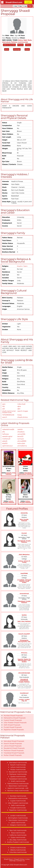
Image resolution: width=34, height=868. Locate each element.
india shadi (21, 404)
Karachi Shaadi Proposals (13, 744)
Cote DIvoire (26, 661)
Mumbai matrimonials (18, 796)
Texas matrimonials (18, 833)
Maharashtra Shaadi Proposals (15, 718)
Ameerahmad (24, 594)
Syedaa (24, 615)
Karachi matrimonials (18, 765)
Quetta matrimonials (18, 777)
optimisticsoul (7, 446)
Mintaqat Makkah (25, 581)
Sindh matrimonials (18, 781)
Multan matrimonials (18, 770)
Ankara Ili (27, 561)
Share (27, 49)
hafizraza (5, 434)
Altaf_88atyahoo (24, 555)
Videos (28, 45)
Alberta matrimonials (18, 850)
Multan (28, 501)
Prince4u (24, 653)
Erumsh (24, 533)
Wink (7, 49)
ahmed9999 (22, 441)
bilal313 (5, 443)
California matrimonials (18, 835)
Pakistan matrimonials (19, 42)
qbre (19, 406)
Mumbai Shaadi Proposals (13, 716)
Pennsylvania (22, 642)
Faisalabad (21, 601)
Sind (14, 473)
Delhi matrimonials (18, 805)
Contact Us (21, 861)
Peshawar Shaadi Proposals (14, 751)
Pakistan (9, 474)
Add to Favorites (9, 45)
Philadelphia (24, 640)
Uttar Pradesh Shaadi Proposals (15, 723)
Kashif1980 (24, 573)
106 (3, 406)
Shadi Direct (8, 859)
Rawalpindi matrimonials (18, 772)
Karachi (9, 473)
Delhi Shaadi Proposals (12, 725)
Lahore (11, 501)
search (5, 417)
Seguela (20, 659)
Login (28, 2)
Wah (21, 519)
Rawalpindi (21, 541)
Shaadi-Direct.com (14, 2)
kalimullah (21, 443)
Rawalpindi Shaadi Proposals (14, 748)
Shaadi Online (19, 859)
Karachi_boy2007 (24, 634)
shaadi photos (23, 417)
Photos (20, 45)
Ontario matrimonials (18, 848)
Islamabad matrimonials (18, 763)
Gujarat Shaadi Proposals (13, 720)
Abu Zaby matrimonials (18, 840)
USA (29, 642)
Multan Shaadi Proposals (13, 755)
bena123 (20, 436)
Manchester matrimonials (18, 820)
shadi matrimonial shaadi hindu (9, 412)
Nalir (19, 621)
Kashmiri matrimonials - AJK (18, 788)
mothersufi (6, 439)
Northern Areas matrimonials (18, 791)
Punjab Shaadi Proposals (13, 727)
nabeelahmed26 (8, 429)
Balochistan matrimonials (18, 786)
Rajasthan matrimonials (18, 810)
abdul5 (5, 441)
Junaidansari (24, 693)
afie (4, 432)
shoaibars (21, 432)
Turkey (24, 562)
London (21, 700)
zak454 (20, 429)
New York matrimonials (18, 830)
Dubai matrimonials (18, 837)
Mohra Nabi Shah (25, 40)
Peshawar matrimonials (18, 774)
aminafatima (22, 446)
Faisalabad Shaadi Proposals (14, 753)
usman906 (21, 434)
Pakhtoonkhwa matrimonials (18, 784)
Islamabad (6, 42)
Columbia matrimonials (18, 852)
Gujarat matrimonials (18, 801)
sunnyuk (21, 439)
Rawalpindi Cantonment (24, 680)
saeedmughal (7, 436)
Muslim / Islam (22, 266)
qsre (4, 404)
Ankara (21, 561)
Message (17, 49)
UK (26, 701)
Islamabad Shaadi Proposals (14, 741)
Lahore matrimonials (18, 767)
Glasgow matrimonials (18, 825)
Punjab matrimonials (18, 808)
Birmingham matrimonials (18, 818)
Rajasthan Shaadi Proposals (14, 730)
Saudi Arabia (26, 582)
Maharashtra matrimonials (18, 798)
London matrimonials (18, 816)
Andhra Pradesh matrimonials (18, 842)
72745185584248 (8, 415)
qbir (19, 409)
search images (23, 411)
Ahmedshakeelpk (24, 673)
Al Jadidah (21, 580)
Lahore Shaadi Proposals (13, 746)
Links (27, 859)
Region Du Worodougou (24, 660)
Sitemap (12, 861)
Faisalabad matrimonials (18, 779)
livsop (20, 415)
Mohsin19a (24, 513)
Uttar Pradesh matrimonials (18, 803)
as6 (3, 409)
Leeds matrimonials (18, 823)
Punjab (5, 502)
